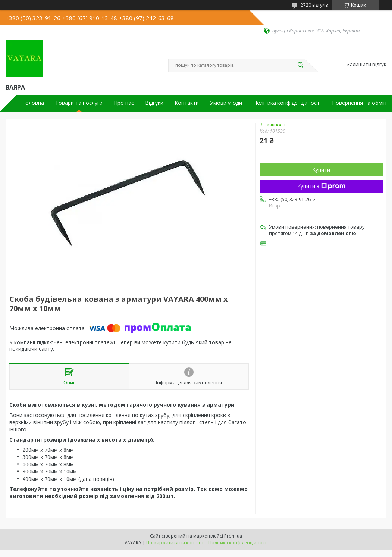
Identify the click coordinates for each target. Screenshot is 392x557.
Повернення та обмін (359, 103)
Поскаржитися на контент (175, 543)
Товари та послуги (79, 103)
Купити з (321, 186)
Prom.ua (233, 536)
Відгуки (154, 103)
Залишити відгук (367, 65)
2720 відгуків (314, 5)
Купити (321, 170)
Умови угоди (226, 103)
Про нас (124, 103)
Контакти (187, 103)
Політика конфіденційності (287, 103)
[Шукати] (301, 65)
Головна (33, 103)
